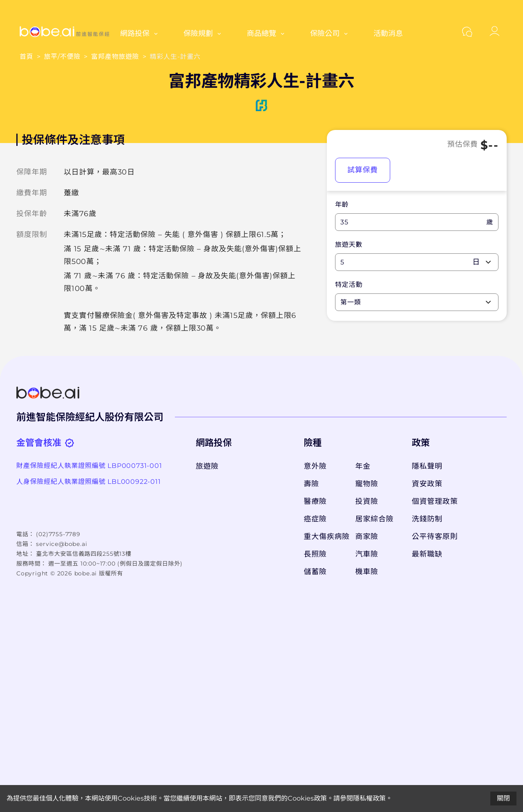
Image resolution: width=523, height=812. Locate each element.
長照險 (315, 554)
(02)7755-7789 (58, 534)
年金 (363, 466)
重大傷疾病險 (325, 537)
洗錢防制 (427, 519)
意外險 (315, 466)
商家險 (367, 537)
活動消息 (388, 34)
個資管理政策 (435, 501)
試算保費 (363, 170)
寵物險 (367, 484)
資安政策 (427, 484)
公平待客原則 (435, 537)
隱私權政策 (369, 798)
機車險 (367, 572)
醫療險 (315, 501)
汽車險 (367, 554)
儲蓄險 (315, 572)
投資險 (367, 501)
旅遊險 (207, 466)
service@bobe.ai (61, 544)
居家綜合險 (375, 519)
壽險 (311, 484)
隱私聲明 (427, 466)
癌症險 (315, 519)
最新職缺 (427, 554)
